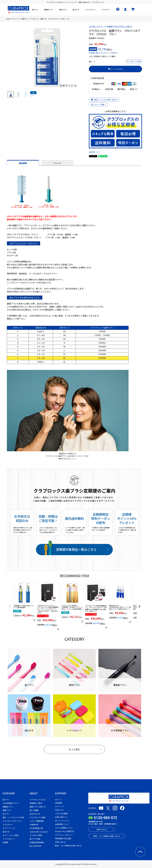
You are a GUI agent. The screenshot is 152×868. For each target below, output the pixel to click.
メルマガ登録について (64, 828)
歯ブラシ (6, 800)
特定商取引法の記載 (63, 838)
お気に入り (59, 810)
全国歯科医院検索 (37, 842)
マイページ (59, 806)
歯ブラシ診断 (35, 839)
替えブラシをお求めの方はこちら (25, 298)
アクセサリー (8, 825)
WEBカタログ (35, 814)
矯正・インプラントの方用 (13, 817)
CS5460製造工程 (36, 828)
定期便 (5, 842)
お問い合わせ (60, 842)
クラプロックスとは (38, 800)
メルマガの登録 (61, 813)
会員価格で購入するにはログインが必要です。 (104, 53)
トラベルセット (9, 839)
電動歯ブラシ (8, 807)
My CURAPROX (36, 846)
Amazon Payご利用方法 (65, 831)
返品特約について (95, 152)
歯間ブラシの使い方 (38, 807)
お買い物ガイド (61, 817)
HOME (8, 19)
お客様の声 (34, 825)
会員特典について (62, 824)
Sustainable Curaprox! (39, 832)
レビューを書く (99, 104)
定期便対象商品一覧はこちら (76, 549)
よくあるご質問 (36, 835)
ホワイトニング (9, 828)
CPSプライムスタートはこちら (24, 243)
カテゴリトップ (16, 19)
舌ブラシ (6, 814)
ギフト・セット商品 (11, 835)
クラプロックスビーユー (12, 821)
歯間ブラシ (25, 19)
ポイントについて (62, 821)
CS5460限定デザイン (11, 803)
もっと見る (74, 749)
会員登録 (59, 803)
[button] (10, 606)
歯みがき (6, 832)
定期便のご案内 (36, 803)
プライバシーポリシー (64, 835)
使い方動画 (34, 810)
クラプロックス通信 (38, 817)
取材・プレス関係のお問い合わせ (68, 846)
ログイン (59, 800)
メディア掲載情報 (37, 821)
